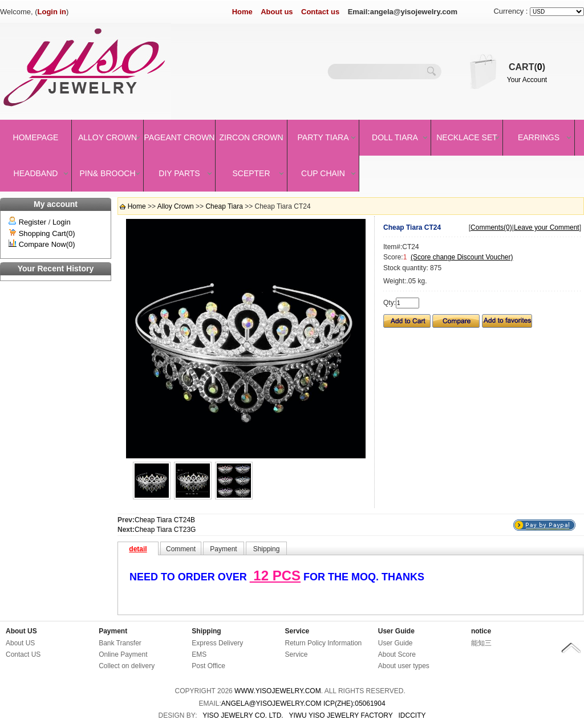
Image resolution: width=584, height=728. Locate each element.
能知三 (481, 643)
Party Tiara (323, 137)
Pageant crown (180, 137)
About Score (397, 654)
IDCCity (412, 715)
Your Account (527, 80)
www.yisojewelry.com (278, 691)
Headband (36, 173)
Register (33, 222)
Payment (113, 631)
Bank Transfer (120, 643)
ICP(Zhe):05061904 (354, 703)
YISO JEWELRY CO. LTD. (243, 715)
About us (277, 12)
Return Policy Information (324, 643)
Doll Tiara (395, 137)
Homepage (36, 137)
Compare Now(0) (47, 244)
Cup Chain (323, 173)
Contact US (23, 654)
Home (242, 12)
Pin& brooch (107, 173)
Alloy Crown (108, 137)
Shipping (206, 631)
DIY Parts (179, 173)
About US (21, 631)
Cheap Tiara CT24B (165, 520)
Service (297, 631)
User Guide (396, 631)
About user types (404, 666)
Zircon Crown (252, 137)
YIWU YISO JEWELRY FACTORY (340, 715)
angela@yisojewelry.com (271, 703)
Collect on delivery (127, 666)
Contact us (320, 12)
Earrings (539, 137)
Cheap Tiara (224, 206)
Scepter (251, 173)
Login (62, 222)
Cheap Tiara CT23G (165, 530)
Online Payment (123, 654)
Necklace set (467, 137)
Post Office (208, 666)
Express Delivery (217, 643)
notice (481, 631)
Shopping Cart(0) (47, 233)
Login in (52, 12)
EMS (199, 654)
